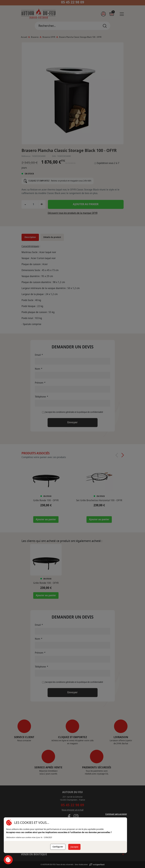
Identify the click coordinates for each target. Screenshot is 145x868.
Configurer (58, 847)
